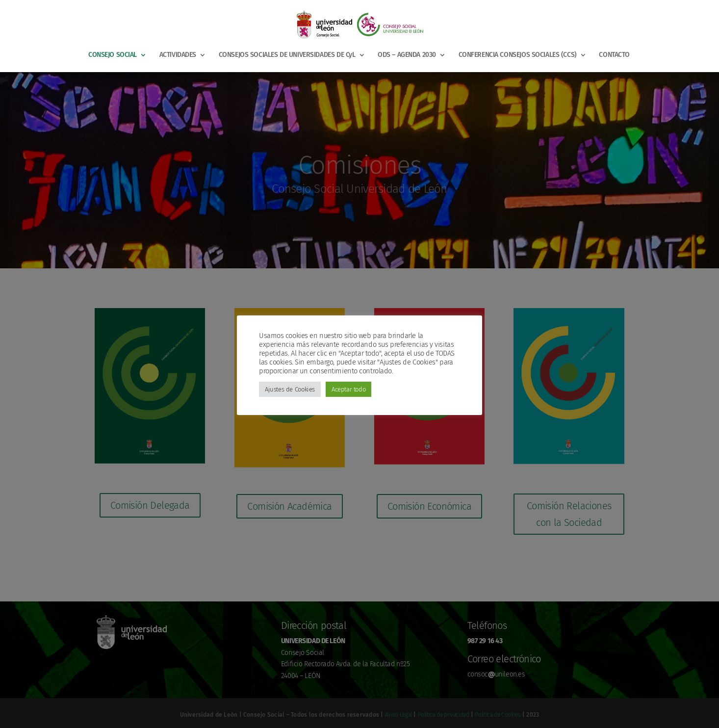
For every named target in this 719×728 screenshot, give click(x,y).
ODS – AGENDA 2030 (407, 55)
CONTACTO (614, 55)
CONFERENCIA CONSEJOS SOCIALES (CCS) (518, 55)
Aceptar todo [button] (348, 389)
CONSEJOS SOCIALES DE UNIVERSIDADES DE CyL (287, 55)
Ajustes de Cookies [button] (290, 389)
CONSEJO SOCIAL (113, 55)
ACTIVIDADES (178, 55)
